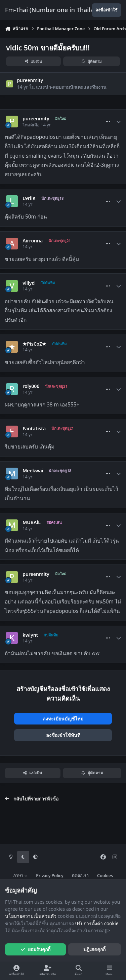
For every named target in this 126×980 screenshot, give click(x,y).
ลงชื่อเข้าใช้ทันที (63, 735)
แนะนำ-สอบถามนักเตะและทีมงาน (71, 87)
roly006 (31, 386)
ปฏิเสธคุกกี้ (94, 949)
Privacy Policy (50, 876)
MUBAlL (32, 522)
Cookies (105, 876)
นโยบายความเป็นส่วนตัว (31, 916)
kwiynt (30, 635)
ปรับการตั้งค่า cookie (97, 923)
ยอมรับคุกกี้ (35, 949)
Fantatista (34, 429)
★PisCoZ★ (34, 344)
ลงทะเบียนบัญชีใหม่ (63, 719)
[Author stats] (119, 122)
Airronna (33, 241)
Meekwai (33, 471)
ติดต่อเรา (80, 876)
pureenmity (30, 80)
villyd (29, 283)
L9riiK (29, 198)
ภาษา (20, 876)
